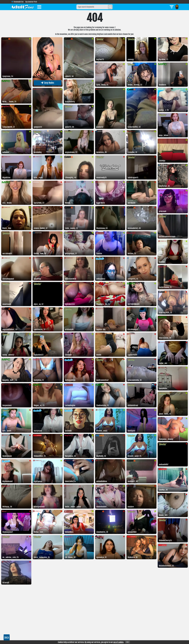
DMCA (7, 637)
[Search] (110, 7)
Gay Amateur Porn (31, 2)
